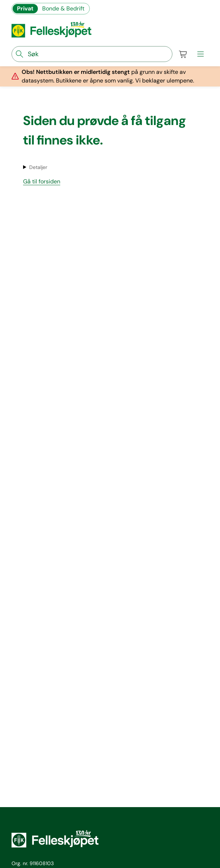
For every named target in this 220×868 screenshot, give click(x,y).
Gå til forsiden (42, 181)
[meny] (201, 54)
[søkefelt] (92, 54)
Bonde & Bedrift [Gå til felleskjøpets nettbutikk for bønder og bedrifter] (63, 8)
